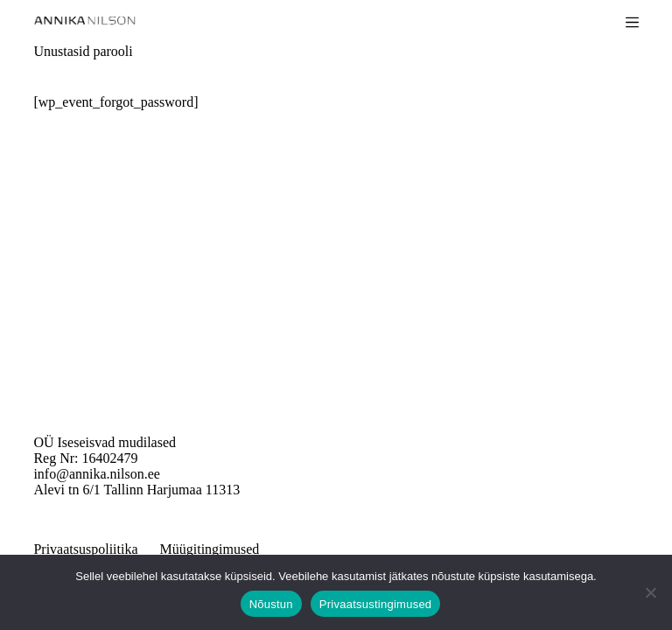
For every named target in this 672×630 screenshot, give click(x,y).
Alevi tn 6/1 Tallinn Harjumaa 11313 (136, 490)
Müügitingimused (210, 549)
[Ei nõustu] (650, 592)
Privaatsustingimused (376, 604)
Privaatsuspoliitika (85, 549)
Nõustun (271, 604)
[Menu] (632, 22)
